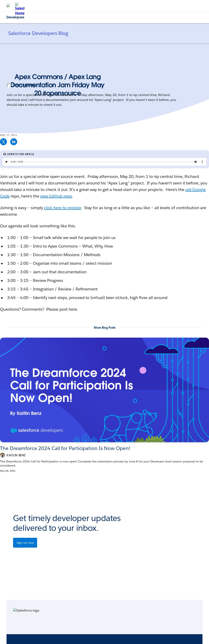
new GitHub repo (56, 196)
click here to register (62, 208)
